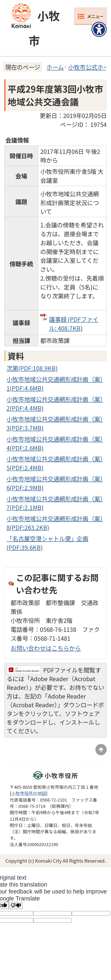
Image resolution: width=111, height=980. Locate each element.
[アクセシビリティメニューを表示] (99, 29)
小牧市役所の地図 (29, 793)
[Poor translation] (16, 906)
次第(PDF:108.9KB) (32, 368)
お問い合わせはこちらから (46, 648)
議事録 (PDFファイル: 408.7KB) (74, 324)
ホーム (55, 67)
